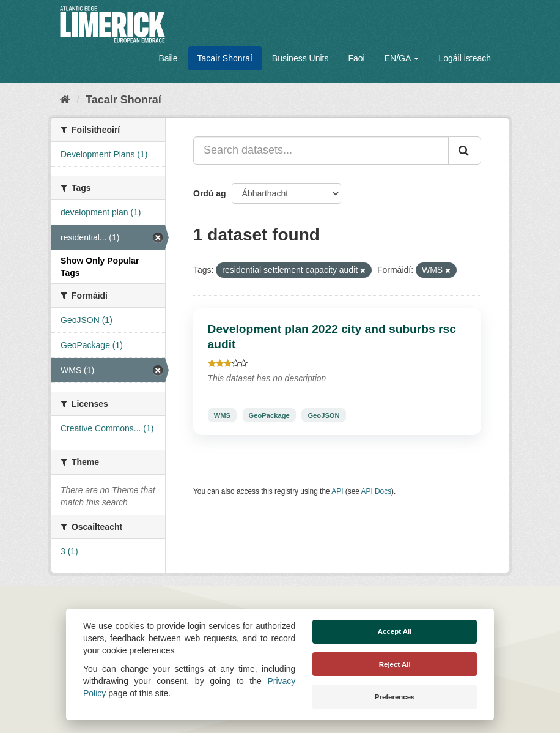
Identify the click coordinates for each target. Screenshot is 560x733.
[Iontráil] (465, 151)
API (337, 491)
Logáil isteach (465, 58)
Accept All (395, 631)
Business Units (300, 58)
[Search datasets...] (321, 151)
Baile (168, 58)
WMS (222, 415)
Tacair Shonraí (225, 58)
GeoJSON (323, 415)
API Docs (377, 491)
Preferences (395, 697)
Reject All (395, 664)
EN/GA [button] (402, 58)
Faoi (356, 58)
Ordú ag (210, 193)
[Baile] (65, 100)
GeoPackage (269, 415)
